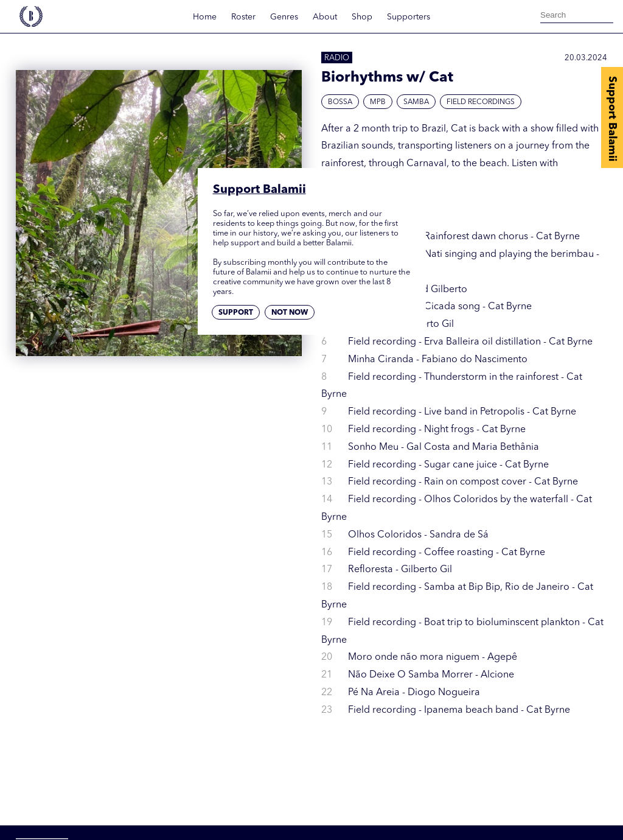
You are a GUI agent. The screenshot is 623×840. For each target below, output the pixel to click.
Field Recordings (481, 102)
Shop (362, 17)
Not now (290, 313)
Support (236, 313)
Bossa (340, 102)
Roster (243, 17)
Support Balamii (612, 119)
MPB (378, 102)
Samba (416, 102)
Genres (284, 17)
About (325, 17)
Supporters (409, 17)
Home (205, 17)
